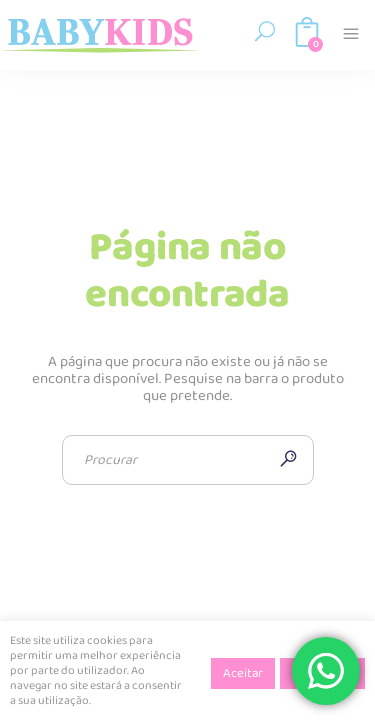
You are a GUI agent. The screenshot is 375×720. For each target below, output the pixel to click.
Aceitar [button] (243, 673)
